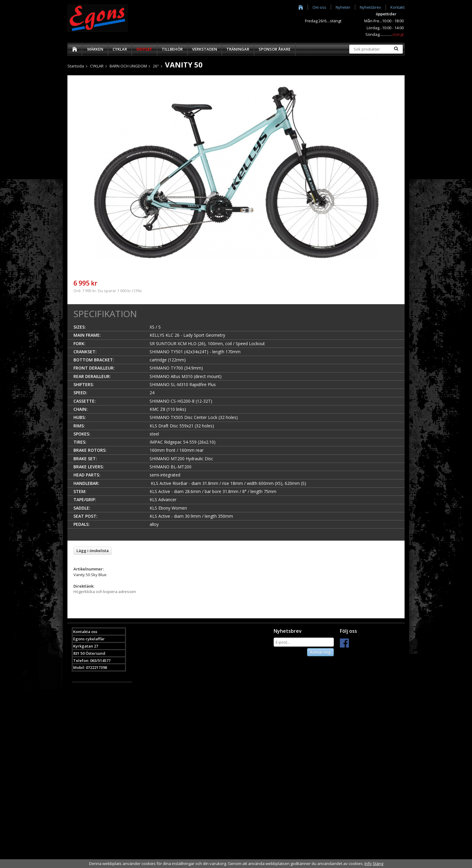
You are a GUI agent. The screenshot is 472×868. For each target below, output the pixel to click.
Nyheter (343, 7)
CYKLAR (120, 49)
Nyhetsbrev (370, 7)
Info (368, 863)
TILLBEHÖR (172, 49)
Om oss (319, 7)
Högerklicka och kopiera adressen (105, 592)
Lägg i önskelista (93, 551)
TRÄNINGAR (238, 49)
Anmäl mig (320, 652)
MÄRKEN (95, 49)
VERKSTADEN (205, 49)
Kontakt (397, 7)
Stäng (378, 863)
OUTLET (144, 49)
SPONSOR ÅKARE (275, 49)
